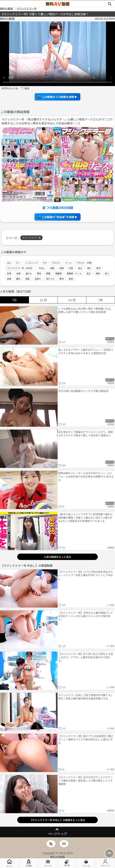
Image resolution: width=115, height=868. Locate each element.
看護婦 (58, 273)
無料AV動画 (57, 857)
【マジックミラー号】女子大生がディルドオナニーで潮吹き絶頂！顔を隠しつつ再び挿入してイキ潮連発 (86, 781)
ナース (68, 263)
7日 (14, 300)
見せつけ (50, 279)
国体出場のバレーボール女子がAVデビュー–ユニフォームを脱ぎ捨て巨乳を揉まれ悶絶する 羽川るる (86, 476)
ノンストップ (31, 263)
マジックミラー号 (31, 238)
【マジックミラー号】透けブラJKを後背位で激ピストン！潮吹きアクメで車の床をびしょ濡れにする (86, 739)
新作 (99, 268)
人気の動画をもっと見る (57, 557)
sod (9, 263)
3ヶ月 (72, 300)
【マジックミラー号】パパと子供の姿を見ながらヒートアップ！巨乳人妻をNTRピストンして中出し (86, 575)
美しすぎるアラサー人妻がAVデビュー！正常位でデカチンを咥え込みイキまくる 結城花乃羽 (86, 351)
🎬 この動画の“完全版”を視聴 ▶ (57, 217)
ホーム (9, 863)
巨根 (9, 273)
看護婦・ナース (74, 273)
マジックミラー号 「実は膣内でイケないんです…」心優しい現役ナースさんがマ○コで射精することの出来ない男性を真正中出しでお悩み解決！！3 (57, 121)
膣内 (18, 279)
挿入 (89, 268)
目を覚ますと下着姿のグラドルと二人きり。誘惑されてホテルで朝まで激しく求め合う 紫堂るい (86, 434)
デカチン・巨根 (84, 263)
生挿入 (38, 279)
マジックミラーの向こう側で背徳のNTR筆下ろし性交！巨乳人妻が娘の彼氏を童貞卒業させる (86, 697)
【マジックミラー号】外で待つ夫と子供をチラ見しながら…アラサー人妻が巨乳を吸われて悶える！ (86, 657)
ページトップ (57, 834)
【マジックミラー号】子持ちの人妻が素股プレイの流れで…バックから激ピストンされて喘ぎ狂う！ (86, 616)
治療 (18, 273)
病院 (98, 273)
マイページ (105, 863)
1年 (101, 300)
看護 (48, 273)
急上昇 (67, 863)
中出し (42, 268)
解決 (62, 279)
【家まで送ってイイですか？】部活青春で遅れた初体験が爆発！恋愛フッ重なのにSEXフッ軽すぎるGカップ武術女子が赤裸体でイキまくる (86, 518)
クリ (18, 263)
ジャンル (48, 863)
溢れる (29, 273)
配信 (71, 279)
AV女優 (29, 863)
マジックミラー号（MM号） (20, 268)
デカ (45, 263)
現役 (39, 273)
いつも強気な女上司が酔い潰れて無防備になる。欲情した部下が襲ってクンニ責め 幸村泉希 (86, 310)
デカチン (56, 263)
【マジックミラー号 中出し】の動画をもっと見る (57, 820)
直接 (9, 279)
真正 (89, 273)
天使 (71, 268)
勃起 (52, 268)
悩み (80, 268)
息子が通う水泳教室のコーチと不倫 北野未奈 (83, 391)
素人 (107, 273)
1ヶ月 (43, 300)
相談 (28, 279)
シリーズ (86, 863)
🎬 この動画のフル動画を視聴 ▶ (57, 97)
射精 (62, 268)
